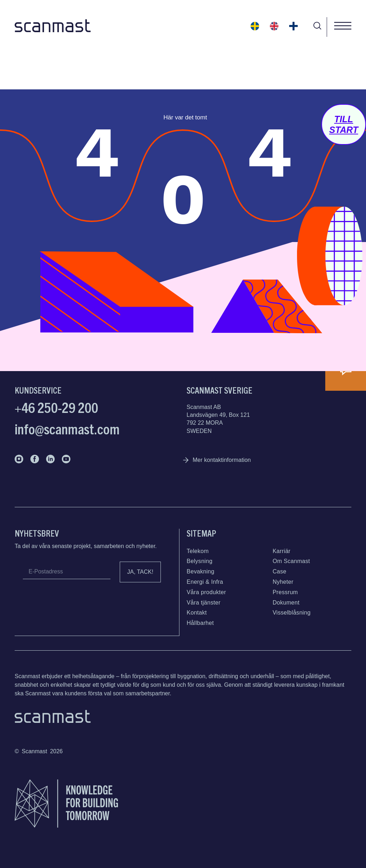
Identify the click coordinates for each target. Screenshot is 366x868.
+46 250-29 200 (56, 407)
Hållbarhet (200, 623)
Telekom (198, 551)
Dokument (286, 603)
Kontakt (197, 613)
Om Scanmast (291, 561)
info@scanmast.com (67, 428)
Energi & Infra (205, 582)
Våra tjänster (204, 603)
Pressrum (285, 592)
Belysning (199, 561)
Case (280, 571)
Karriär (282, 551)
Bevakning (200, 571)
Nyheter (283, 582)
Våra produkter (206, 592)
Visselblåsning (292, 613)
